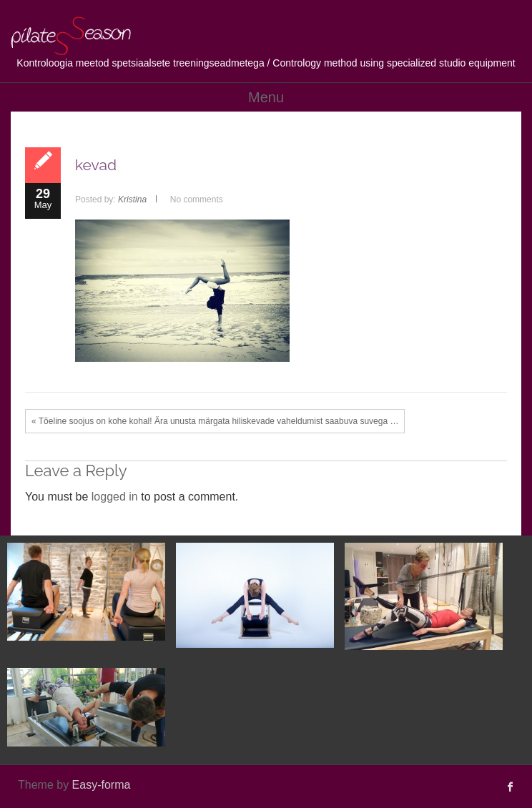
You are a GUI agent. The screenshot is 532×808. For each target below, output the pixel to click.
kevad (96, 165)
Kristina (132, 199)
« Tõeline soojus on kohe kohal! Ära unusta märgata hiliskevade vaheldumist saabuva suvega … (215, 421)
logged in (115, 497)
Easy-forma (102, 785)
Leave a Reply (76, 470)
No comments (197, 199)
